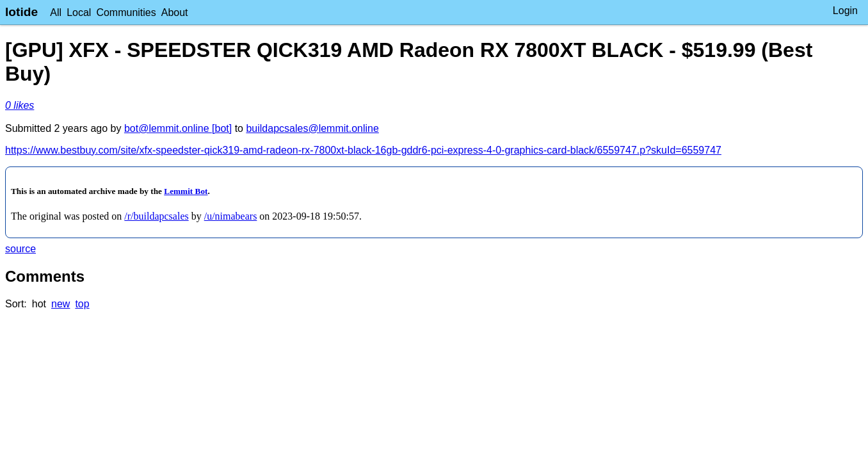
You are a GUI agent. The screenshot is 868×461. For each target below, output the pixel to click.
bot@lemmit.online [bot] (178, 128)
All (56, 12)
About (175, 12)
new (60, 304)
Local (79, 12)
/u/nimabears (231, 216)
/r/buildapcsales (156, 216)
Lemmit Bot (186, 191)
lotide (21, 12)
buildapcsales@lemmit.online (312, 128)
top (82, 304)
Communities (126, 12)
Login (845, 11)
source (20, 249)
